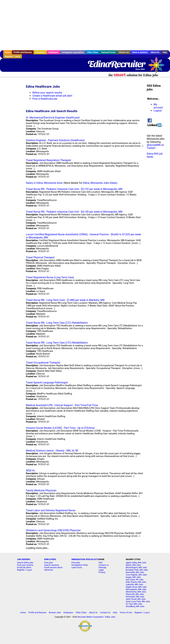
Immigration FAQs (80, 565)
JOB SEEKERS (24, 559)
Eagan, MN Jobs (133, 577)
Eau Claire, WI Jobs (135, 580)
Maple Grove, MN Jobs (136, 587)
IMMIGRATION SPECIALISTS (85, 559)
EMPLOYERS (50, 559)
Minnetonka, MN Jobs (136, 592)
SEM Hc (30, 471)
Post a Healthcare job (45, 99)
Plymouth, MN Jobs (135, 594)
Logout (158, 111)
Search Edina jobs (25, 563)
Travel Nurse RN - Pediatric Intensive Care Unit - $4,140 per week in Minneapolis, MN (74, 212)
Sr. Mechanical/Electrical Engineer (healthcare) (53, 118)
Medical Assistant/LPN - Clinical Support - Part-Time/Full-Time (62, 405)
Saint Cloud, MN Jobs (136, 599)
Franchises (40, 52)
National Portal (108, 52)
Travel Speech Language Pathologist (47, 383)
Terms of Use (126, 612)
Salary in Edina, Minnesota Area (44, 183)
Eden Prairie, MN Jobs (136, 582)
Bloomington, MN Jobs (136, 567)
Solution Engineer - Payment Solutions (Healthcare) (55, 140)
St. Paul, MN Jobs (134, 604)
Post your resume (25, 565)
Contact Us (105, 612)
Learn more (77, 567)
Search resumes (52, 565)
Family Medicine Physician (41, 490)
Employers (53, 52)
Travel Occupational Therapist (43, 363)
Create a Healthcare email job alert (52, 96)
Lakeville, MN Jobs (134, 584)
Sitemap (102, 567)
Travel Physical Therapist (40, 257)
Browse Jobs (55, 612)
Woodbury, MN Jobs (135, 606)
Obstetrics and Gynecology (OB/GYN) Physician (53, 530)
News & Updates (140, 52)
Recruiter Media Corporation (91, 617)
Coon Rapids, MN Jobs (136, 575)
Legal (101, 570)
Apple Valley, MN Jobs (136, 563)
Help (165, 52)
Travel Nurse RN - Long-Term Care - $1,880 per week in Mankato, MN (65, 300)
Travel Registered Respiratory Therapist (49, 160)
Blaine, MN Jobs (133, 565)
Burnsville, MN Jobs (135, 572)
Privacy (102, 572)
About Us (155, 52)
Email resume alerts (53, 567)
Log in (29, 570)
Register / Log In (13, 56)
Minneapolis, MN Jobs (136, 589)
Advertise (49, 570)
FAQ (100, 563)
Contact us (104, 565)
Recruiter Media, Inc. (158, 67)
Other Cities (92, 52)
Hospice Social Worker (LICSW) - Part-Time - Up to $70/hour (60, 428)
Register (21, 570)
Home (8, 52)
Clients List (124, 52)
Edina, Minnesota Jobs (96, 183)
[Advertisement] (85, 25)
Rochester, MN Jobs (135, 597)
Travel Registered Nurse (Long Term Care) (50, 277)
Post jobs (48, 563)
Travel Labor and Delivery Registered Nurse (51, 510)
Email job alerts (24, 567)
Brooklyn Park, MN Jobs (137, 570)
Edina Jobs (110, 617)
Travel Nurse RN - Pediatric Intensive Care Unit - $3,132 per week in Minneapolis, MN (74, 189)
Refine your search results (47, 93)
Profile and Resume (23, 52)
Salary (114, 183)
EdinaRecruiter (116, 64)
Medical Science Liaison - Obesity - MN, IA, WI (52, 451)
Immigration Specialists (73, 52)
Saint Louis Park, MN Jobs (138, 601)
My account (158, 106)
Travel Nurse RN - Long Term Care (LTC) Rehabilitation (57, 323)
